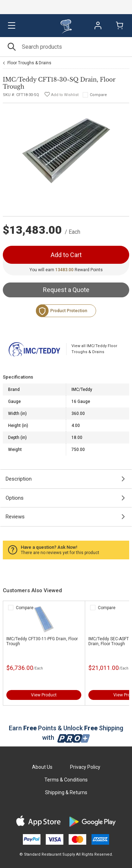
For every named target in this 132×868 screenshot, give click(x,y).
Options (15, 498)
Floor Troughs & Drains (29, 63)
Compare (98, 95)
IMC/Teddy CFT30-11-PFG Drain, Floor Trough (42, 641)
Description (19, 479)
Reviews (15, 517)
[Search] (66, 47)
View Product (44, 695)
